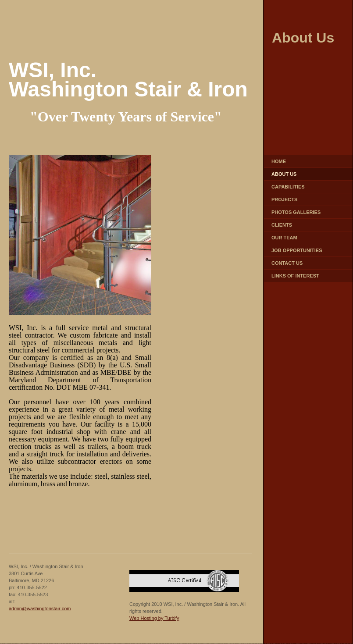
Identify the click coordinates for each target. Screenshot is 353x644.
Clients (282, 225)
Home (279, 161)
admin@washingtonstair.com (40, 608)
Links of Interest (295, 276)
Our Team (284, 238)
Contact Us (287, 263)
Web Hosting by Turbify (154, 618)
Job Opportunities (297, 250)
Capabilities (288, 187)
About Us (284, 174)
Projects (284, 199)
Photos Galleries (296, 212)
